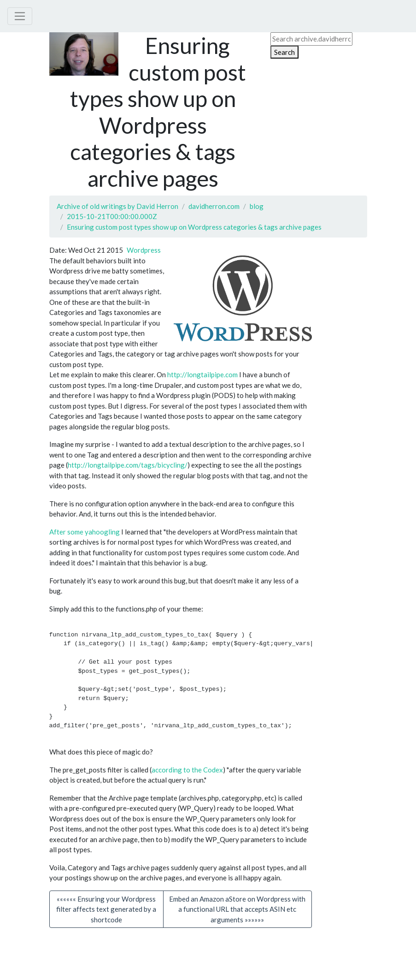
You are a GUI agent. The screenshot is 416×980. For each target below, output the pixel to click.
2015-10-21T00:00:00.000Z (112, 216)
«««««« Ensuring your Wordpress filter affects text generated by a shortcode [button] (106, 915)
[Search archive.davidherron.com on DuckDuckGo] (311, 39)
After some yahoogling (85, 532)
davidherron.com (214, 206)
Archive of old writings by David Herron (117, 206)
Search (284, 52)
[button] (237, 915)
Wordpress (144, 250)
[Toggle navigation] (20, 16)
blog (257, 206)
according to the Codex (187, 776)
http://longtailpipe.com (202, 374)
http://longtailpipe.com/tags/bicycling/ (128, 465)
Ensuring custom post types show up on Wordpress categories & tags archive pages (194, 227)
